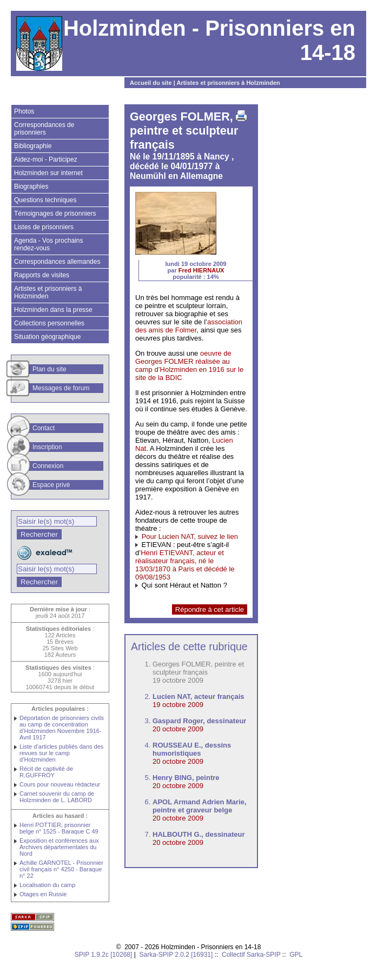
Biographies (31, 186)
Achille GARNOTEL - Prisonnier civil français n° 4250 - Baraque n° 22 (61, 869)
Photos (24, 111)
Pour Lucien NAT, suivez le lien (190, 536)
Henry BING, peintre (186, 778)
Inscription (47, 447)
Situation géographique (47, 337)
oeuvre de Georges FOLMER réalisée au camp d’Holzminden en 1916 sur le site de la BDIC (189, 365)
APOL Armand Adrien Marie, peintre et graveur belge (200, 806)
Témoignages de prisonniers (55, 214)
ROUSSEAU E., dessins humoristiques (192, 749)
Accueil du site (151, 83)
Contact (44, 428)
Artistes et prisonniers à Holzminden (228, 83)
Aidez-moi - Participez (46, 159)
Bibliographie (33, 146)
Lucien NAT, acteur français (199, 696)
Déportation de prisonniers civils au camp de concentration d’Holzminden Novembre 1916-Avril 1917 (62, 728)
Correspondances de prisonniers (44, 129)
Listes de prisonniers (44, 227)
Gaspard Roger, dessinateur (199, 721)
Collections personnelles (49, 323)
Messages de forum (61, 388)
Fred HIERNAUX (201, 270)
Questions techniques (45, 200)
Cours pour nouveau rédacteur (60, 784)
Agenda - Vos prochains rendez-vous (48, 244)
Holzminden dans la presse (53, 310)
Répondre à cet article (210, 609)
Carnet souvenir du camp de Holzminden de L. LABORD (57, 797)
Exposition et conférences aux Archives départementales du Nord (59, 847)
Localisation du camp (47, 885)
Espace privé (51, 485)
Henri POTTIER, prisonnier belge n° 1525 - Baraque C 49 (59, 828)
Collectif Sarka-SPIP (251, 955)
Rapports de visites (42, 275)
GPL (296, 955)
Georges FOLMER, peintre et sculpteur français (198, 668)
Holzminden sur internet (48, 173)
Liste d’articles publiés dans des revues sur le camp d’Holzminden (61, 753)
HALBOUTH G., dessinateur (199, 834)
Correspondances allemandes (57, 262)
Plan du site (49, 369)
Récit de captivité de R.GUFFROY (46, 772)
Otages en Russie (43, 894)
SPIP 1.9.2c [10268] (104, 955)
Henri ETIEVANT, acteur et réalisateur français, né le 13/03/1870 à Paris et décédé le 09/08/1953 (185, 565)
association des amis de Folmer (189, 326)
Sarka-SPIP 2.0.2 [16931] (176, 955)
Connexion (48, 466)
